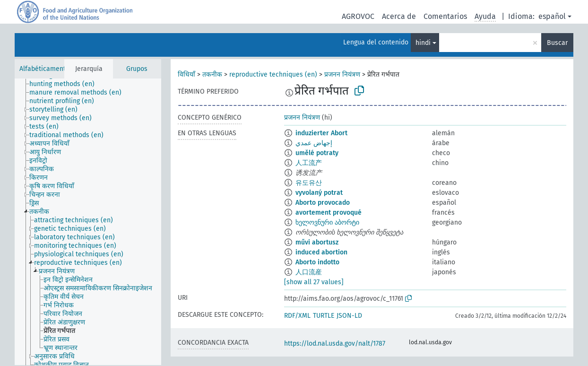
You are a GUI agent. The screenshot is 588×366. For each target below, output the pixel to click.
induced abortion (321, 252)
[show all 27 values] (314, 282)
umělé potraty (317, 153)
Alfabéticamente (44, 69)
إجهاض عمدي (314, 143)
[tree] (88, 222)
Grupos (137, 69)
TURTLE (324, 316)
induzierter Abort (321, 133)
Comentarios (445, 16)
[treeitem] (66, 84)
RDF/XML (297, 316)
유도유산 (309, 183)
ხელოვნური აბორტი (327, 222)
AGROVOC (358, 16)
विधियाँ (186, 74)
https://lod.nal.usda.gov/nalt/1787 (335, 344)
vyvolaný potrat (319, 193)
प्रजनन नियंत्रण (342, 74)
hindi (423, 43)
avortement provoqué (329, 213)
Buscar (557, 43)
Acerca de (399, 16)
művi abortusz (317, 242)
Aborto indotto (317, 262)
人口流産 (309, 272)
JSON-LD (349, 316)
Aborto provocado (323, 203)
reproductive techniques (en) (273, 74)
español (552, 16)
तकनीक (212, 74)
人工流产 (309, 163)
